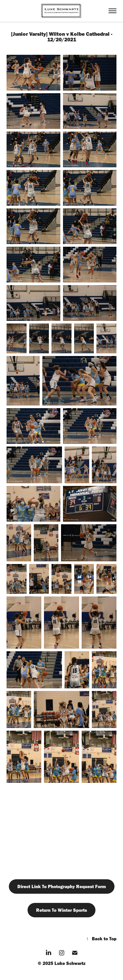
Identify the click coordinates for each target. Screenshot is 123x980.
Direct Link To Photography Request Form (62, 886)
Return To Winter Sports (61, 910)
